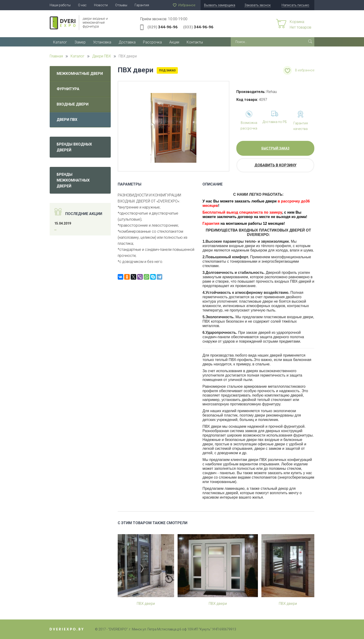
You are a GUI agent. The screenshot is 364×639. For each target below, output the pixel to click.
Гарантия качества (301, 126)
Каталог (60, 42)
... (55, 228)
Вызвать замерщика (220, 5)
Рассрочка (152, 42)
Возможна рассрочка (249, 126)
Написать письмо (295, 5)
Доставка (127, 42)
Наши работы (60, 5)
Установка (102, 42)
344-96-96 (162, 27)
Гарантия (142, 5)
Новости (101, 5)
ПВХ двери (146, 604)
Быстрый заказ (275, 148)
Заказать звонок (258, 5)
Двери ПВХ (67, 120)
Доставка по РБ (275, 122)
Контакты (195, 42)
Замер (80, 42)
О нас (82, 5)
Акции (174, 42)
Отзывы (121, 5)
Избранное (187, 5)
